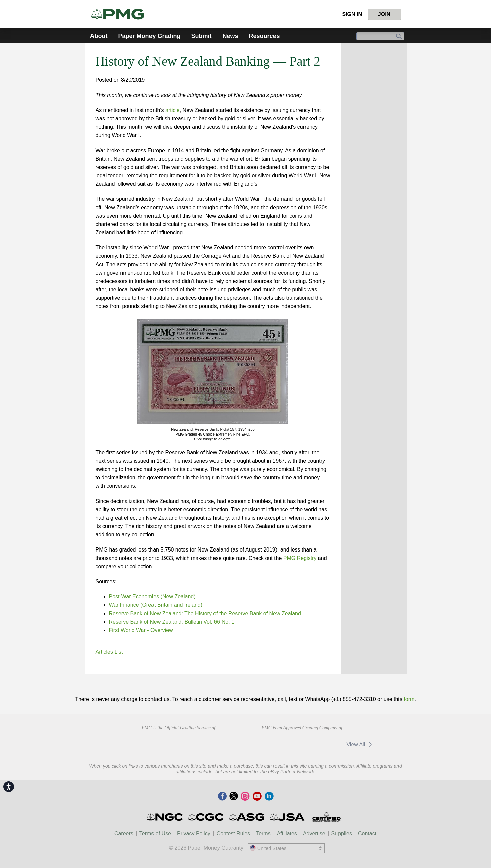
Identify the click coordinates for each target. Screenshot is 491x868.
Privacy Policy (194, 834)
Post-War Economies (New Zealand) (152, 597)
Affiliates (287, 834)
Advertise (314, 834)
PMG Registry (300, 558)
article (172, 110)
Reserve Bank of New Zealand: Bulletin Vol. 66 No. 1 (172, 622)
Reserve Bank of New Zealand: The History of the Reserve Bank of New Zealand (205, 613)
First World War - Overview (141, 630)
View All (360, 744)
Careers (124, 834)
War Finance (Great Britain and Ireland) (156, 605)
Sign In (352, 14)
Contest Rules (233, 834)
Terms (263, 834)
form (409, 699)
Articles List (109, 652)
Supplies (342, 834)
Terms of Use (155, 834)
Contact (367, 834)
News (230, 36)
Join (384, 14)
